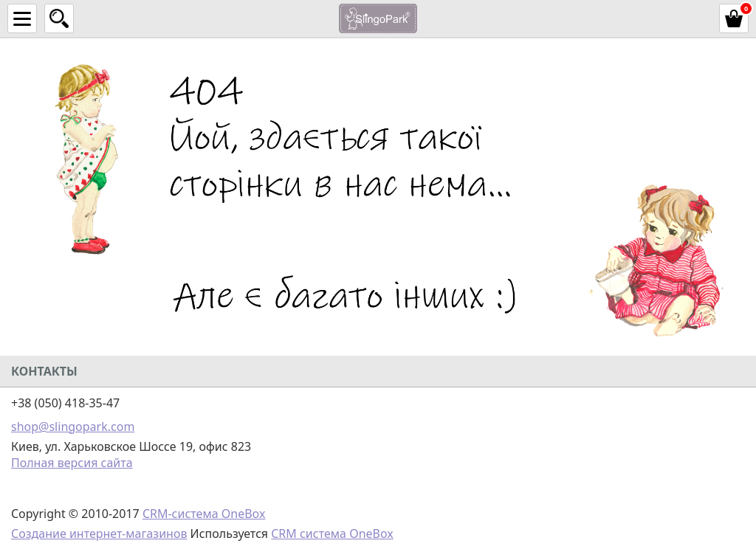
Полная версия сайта (72, 463)
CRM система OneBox (332, 534)
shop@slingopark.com (73, 427)
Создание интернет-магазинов (99, 534)
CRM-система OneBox (204, 514)
